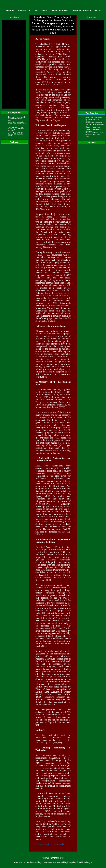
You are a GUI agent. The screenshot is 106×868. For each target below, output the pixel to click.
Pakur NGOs (24, 11)
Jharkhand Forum (59, 11)
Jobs (36, 11)
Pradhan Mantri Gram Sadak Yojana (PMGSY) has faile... (16, 129)
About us (10, 11)
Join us (97, 11)
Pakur (10, 136)
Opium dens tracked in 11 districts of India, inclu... (17, 133)
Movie (44, 11)
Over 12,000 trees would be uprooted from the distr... (16, 119)
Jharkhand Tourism (81, 11)
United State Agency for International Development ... (17, 124)
